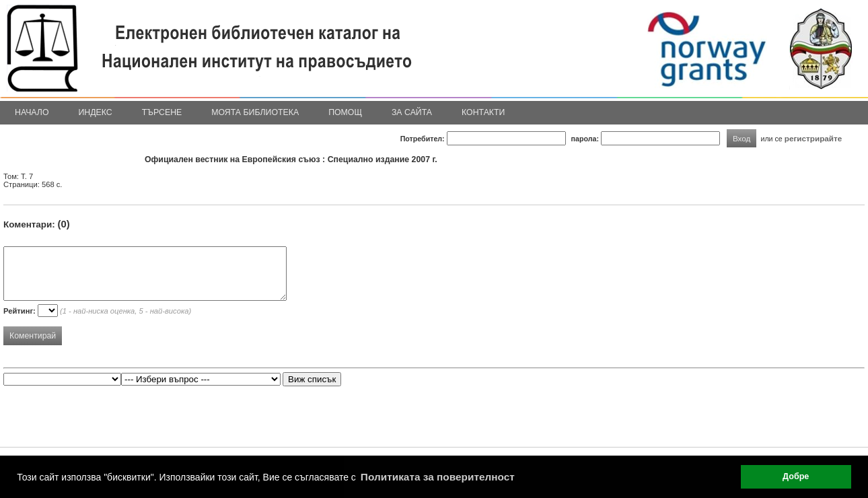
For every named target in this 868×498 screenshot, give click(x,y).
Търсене (162, 112)
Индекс (96, 112)
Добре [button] (796, 476)
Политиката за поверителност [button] (438, 477)
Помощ (345, 112)
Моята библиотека (255, 112)
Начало (32, 112)
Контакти (483, 112)
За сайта (412, 112)
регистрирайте (813, 138)
